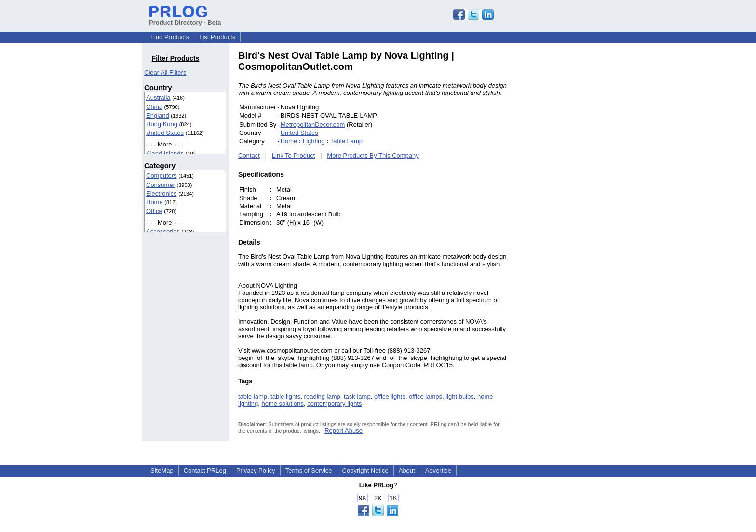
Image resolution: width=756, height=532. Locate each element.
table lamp (253, 396)
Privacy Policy (256, 471)
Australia (158, 98)
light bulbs (460, 396)
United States (165, 133)
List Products (217, 37)
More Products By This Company (373, 155)
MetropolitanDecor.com (313, 125)
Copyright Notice (365, 471)
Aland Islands (165, 153)
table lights (285, 396)
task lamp (357, 396)
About (407, 471)
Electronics (162, 193)
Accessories (163, 232)
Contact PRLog (205, 471)
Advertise (438, 471)
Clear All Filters (165, 73)
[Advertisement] (573, 195)
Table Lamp (346, 141)
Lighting (314, 141)
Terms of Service (309, 471)
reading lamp (322, 396)
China (154, 107)
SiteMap (162, 471)
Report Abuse (344, 431)
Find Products (170, 37)
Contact (249, 155)
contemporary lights (334, 404)
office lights (390, 396)
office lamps (425, 396)
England (158, 115)
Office (154, 211)
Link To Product (293, 155)
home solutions (282, 404)
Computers (162, 176)
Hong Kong (162, 124)
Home (155, 202)
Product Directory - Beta (185, 19)
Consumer (161, 185)
